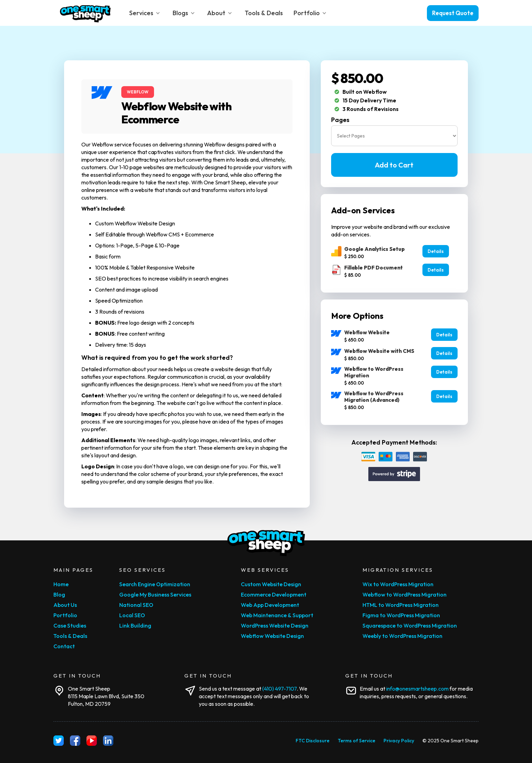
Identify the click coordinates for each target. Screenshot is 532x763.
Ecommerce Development (274, 594)
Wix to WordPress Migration (398, 584)
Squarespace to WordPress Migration (410, 625)
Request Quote (453, 13)
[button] (146, 13)
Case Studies (70, 625)
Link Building (135, 625)
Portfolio (65, 615)
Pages (340, 120)
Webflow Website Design (272, 636)
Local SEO (132, 615)
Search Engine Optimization (155, 584)
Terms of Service (356, 741)
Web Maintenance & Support (277, 615)
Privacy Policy (399, 741)
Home (61, 584)
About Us (65, 605)
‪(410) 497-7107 (279, 689)
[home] (85, 13)
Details (436, 251)
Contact (64, 646)
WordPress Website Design (275, 625)
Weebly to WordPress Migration (402, 636)
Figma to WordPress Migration (401, 615)
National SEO (136, 605)
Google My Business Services (155, 594)
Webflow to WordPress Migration (405, 594)
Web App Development (270, 605)
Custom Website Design (271, 584)
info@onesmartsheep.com (417, 689)
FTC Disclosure (313, 741)
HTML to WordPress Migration (401, 605)
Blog (59, 594)
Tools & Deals (70, 636)
